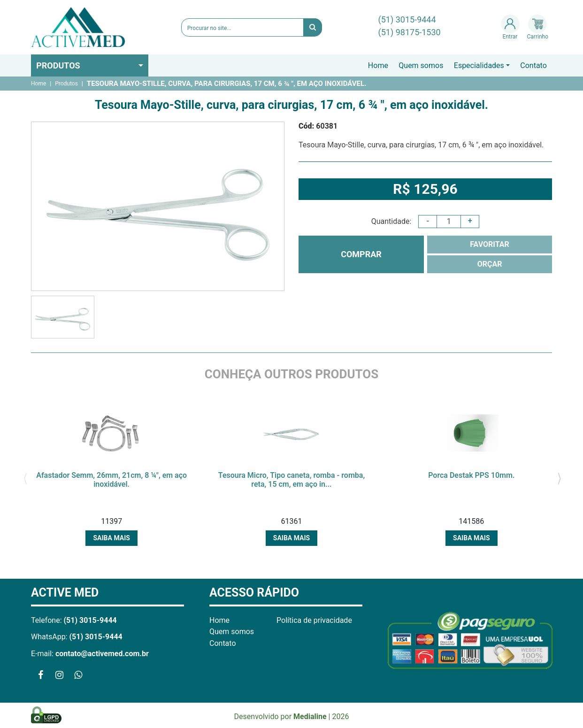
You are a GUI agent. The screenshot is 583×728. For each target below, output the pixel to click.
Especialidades (479, 65)
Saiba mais (111, 538)
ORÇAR (490, 264)
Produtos (58, 65)
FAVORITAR (490, 244)
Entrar (510, 27)
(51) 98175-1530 (410, 32)
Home (378, 65)
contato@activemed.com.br (102, 654)
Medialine (310, 717)
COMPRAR (361, 254)
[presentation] (25, 478)
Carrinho (538, 27)
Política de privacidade (314, 620)
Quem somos (421, 65)
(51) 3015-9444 (407, 19)
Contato (533, 65)
